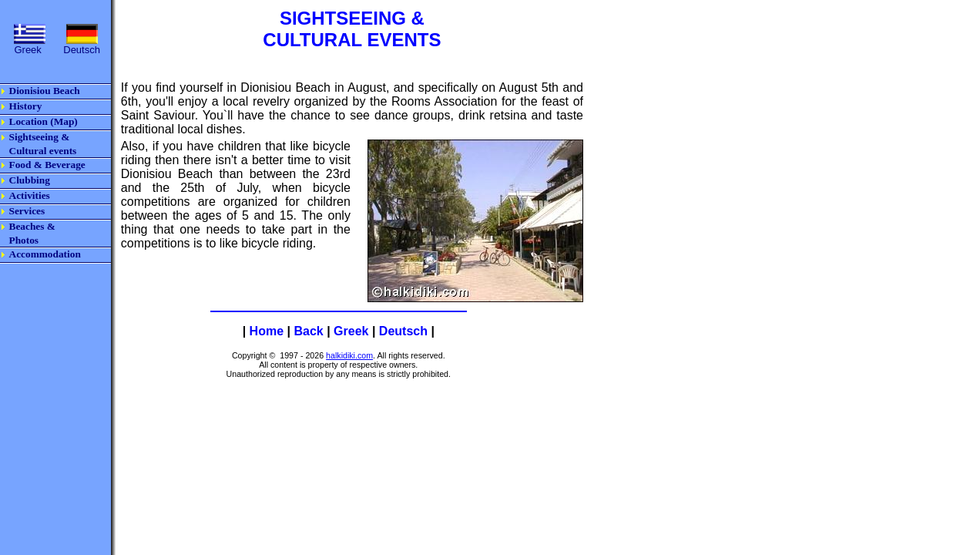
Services (27, 211)
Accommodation (45, 254)
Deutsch (403, 331)
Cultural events (43, 151)
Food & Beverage (47, 165)
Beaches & (32, 226)
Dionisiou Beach (45, 91)
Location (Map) (44, 121)
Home (267, 331)
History (26, 106)
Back (308, 331)
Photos (24, 240)
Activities (30, 195)
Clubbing (30, 180)
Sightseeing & (40, 137)
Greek (351, 331)
